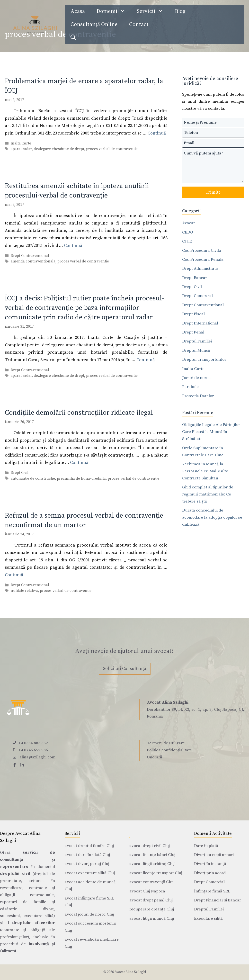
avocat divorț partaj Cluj (87, 864)
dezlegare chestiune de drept (59, 149)
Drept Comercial (197, 296)
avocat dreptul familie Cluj (89, 846)
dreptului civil (15, 874)
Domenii (114, 11)
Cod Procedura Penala (203, 260)
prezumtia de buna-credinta (81, 479)
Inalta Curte (21, 143)
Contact (139, 24)
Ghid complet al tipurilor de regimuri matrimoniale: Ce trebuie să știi (208, 494)
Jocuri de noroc (196, 378)
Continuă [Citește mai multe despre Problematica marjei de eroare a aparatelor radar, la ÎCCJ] (157, 133)
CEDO (188, 232)
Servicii (153, 11)
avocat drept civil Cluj (150, 846)
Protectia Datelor (198, 396)
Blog (180, 11)
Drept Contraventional (30, 256)
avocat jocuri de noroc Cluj (89, 914)
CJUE (187, 241)
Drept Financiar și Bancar (218, 900)
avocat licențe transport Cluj (156, 873)
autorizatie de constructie (33, 479)
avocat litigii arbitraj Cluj (152, 864)
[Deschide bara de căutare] (73, 38)
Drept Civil (20, 473)
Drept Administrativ (200, 269)
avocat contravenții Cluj (151, 882)
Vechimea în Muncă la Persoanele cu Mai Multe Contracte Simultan (205, 471)
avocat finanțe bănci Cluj (152, 855)
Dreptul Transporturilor (204, 360)
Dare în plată (206, 846)
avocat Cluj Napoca (147, 891)
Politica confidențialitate (169, 750)
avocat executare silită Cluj (90, 873)
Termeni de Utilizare (166, 743)
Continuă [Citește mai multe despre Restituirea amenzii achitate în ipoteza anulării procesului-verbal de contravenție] (73, 246)
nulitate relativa (24, 591)
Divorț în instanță (210, 864)
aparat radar (21, 149)
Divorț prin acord (210, 873)
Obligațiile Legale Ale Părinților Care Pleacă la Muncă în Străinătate (211, 432)
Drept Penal (193, 332)
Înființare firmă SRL (212, 891)
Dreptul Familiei (197, 341)
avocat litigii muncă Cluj (152, 918)
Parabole (190, 387)
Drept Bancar (195, 278)
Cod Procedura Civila (202, 251)
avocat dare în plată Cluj (87, 855)
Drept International (200, 323)
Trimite (213, 192)
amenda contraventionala (33, 261)
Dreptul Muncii (196, 351)
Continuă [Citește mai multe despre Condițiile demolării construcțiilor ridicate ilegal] (79, 463)
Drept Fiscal (193, 314)
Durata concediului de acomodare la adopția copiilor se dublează (212, 517)
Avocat (188, 223)
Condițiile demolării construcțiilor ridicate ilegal (79, 413)
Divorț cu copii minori (214, 855)
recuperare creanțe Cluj (152, 909)
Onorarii (154, 757)
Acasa (78, 11)
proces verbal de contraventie (112, 149)
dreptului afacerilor (34, 923)
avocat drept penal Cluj (151, 900)
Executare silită (208, 918)
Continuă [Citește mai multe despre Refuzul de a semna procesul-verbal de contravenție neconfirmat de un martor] (14, 575)
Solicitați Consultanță (125, 669)
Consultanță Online (94, 24)
